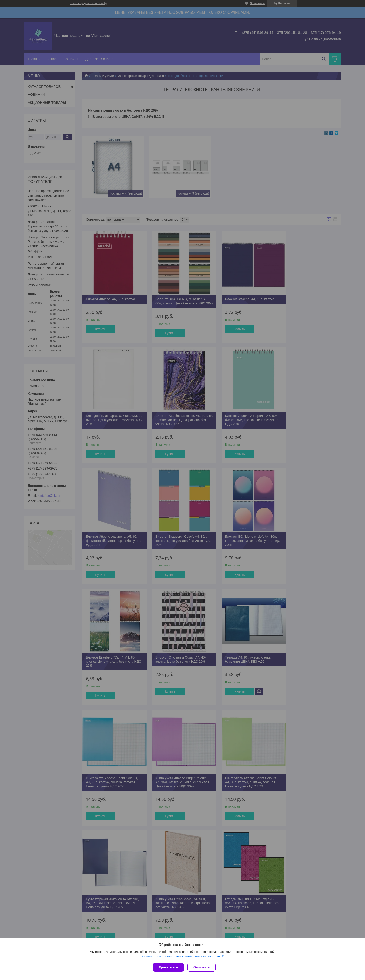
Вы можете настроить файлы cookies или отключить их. (181, 957)
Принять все (168, 967)
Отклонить (203, 967)
